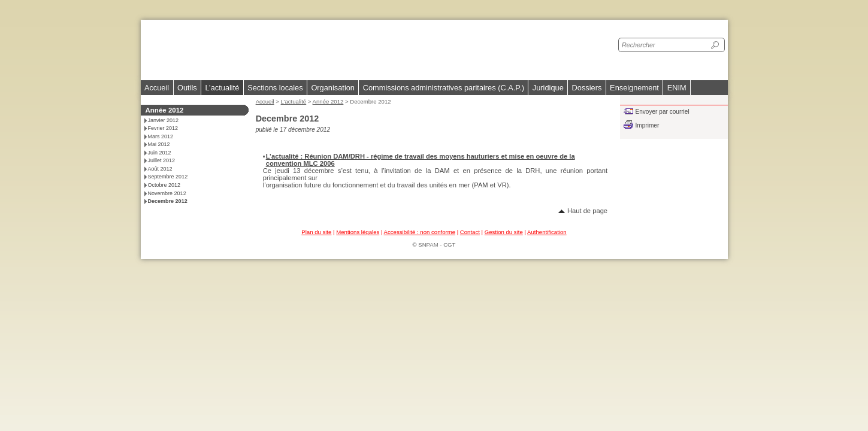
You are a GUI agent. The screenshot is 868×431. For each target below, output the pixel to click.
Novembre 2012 (167, 193)
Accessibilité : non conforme (420, 232)
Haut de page (587, 211)
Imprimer (648, 125)
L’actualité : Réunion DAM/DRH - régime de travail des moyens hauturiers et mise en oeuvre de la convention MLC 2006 (421, 160)
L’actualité (294, 101)
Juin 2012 (160, 153)
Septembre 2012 (168, 177)
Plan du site (316, 232)
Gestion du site (504, 232)
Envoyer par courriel (663, 112)
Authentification (547, 232)
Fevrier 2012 (163, 128)
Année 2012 (328, 101)
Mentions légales (358, 232)
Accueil (157, 88)
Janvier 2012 (164, 120)
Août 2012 (160, 169)
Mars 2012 (161, 136)
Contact (470, 232)
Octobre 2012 (164, 185)
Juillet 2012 (162, 160)
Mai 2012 (159, 144)
